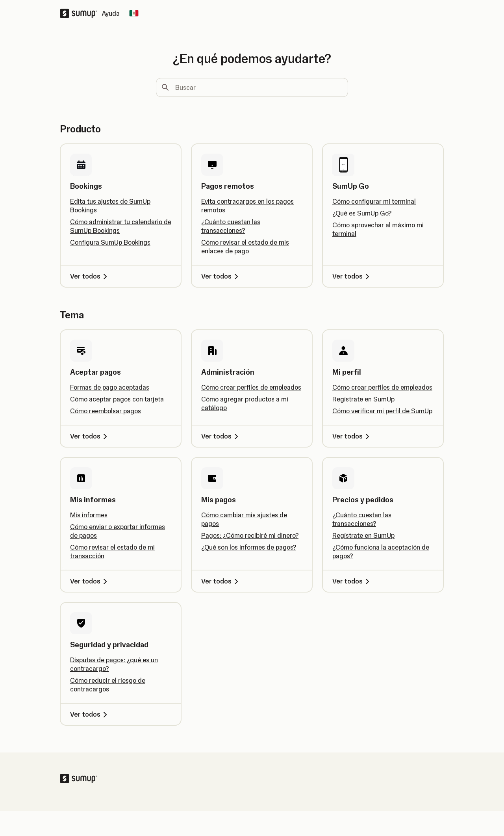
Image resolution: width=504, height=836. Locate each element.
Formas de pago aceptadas (110, 387)
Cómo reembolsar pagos (106, 411)
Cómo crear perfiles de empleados (251, 387)
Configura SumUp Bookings (110, 242)
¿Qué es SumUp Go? (362, 213)
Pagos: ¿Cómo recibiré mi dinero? (250, 535)
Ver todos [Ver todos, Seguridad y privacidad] (90, 714)
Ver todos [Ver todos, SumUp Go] (352, 276)
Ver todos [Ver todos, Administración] (221, 436)
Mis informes (89, 515)
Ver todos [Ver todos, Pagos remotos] (221, 276)
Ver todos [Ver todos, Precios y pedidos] (352, 581)
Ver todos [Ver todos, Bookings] (90, 276)
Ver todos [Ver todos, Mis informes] (90, 581)
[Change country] (134, 13)
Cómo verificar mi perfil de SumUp (382, 411)
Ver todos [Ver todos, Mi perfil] (352, 436)
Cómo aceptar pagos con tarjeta (117, 399)
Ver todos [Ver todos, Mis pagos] (221, 581)
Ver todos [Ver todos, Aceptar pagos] (90, 436)
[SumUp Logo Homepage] (81, 13)
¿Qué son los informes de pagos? (249, 547)
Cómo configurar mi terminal (374, 201)
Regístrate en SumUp (363, 399)
